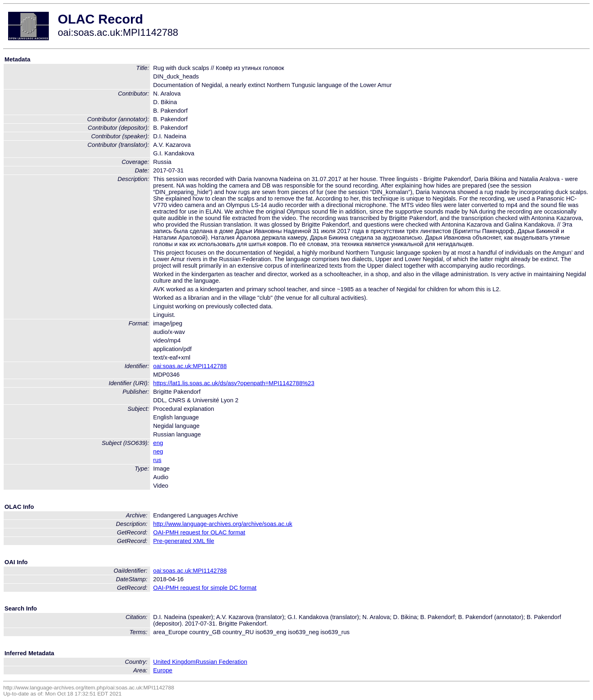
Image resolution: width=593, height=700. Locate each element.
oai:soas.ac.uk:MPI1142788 (190, 366)
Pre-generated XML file (184, 541)
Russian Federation (221, 662)
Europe (163, 670)
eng (158, 443)
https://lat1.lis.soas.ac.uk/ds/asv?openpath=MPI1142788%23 (234, 383)
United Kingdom (174, 662)
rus (157, 460)
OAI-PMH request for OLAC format (199, 532)
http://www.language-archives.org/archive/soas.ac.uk (223, 524)
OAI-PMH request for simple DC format (205, 588)
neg (158, 451)
